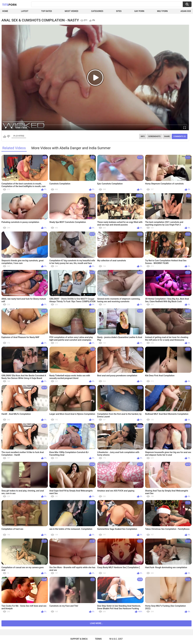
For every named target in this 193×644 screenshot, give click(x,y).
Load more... (96, 623)
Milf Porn (162, 11)
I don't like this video (8, 136)
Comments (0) (180, 136)
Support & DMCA (79, 639)
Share (167, 136)
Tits (9, 5)
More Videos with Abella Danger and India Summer (71, 148)
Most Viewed (72, 11)
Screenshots (154, 136)
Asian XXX (186, 11)
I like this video (5, 136)
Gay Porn (139, 11)
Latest (25, 11)
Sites (119, 11)
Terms (98, 639)
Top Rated (47, 11)
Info (143, 136)
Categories (97, 11)
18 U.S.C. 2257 (116, 639)
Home (5, 11)
